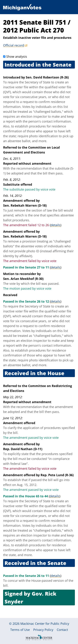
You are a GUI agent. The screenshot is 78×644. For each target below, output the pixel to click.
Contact (62, 630)
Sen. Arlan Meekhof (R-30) (23, 279)
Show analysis (17, 56)
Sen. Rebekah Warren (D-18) (25, 205)
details (56, 225)
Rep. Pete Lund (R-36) (57, 475)
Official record (14, 45)
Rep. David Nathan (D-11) (23, 449)
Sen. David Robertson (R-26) (47, 77)
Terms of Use (20, 630)
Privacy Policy (43, 630)
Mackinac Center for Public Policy (45, 624)
